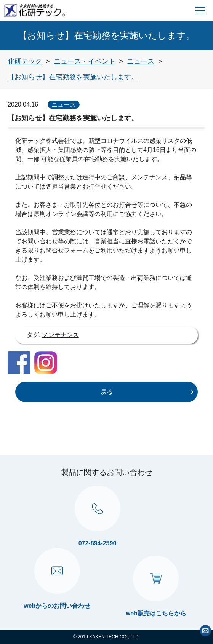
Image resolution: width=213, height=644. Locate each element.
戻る (107, 392)
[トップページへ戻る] (25, 61)
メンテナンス (149, 177)
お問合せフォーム (64, 250)
